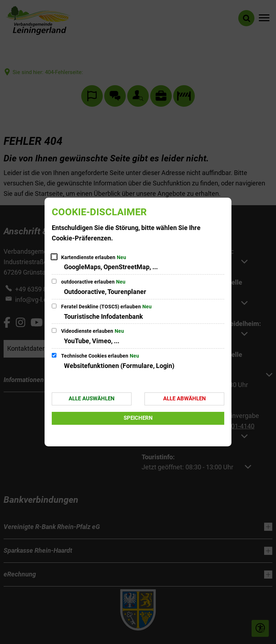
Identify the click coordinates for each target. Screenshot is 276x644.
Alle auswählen (92, 399)
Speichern (138, 418)
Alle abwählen (185, 399)
